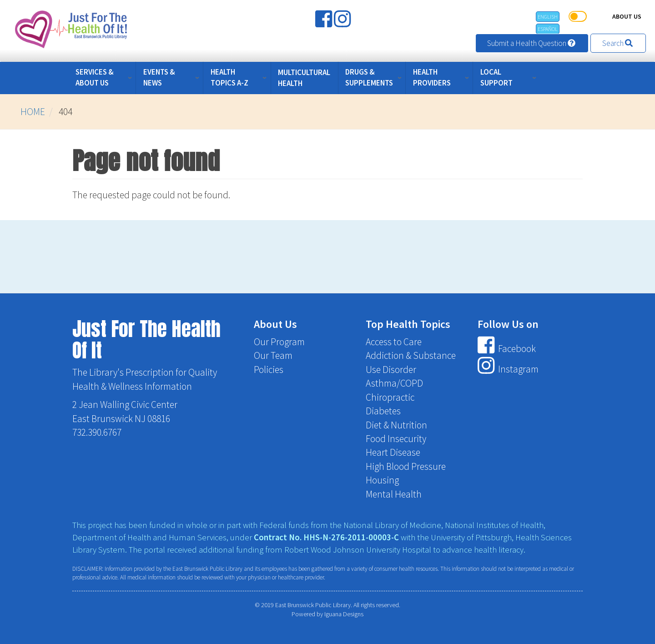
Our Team (273, 355)
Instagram (508, 370)
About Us (627, 16)
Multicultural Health (304, 78)
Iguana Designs (344, 614)
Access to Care (394, 342)
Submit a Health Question (532, 43)
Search (618, 43)
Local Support (496, 77)
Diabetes (383, 411)
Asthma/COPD (394, 383)
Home (33, 112)
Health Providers (432, 77)
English (548, 17)
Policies (269, 370)
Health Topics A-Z (229, 77)
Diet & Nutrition (396, 425)
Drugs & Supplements (369, 77)
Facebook (507, 349)
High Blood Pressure (406, 466)
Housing (382, 480)
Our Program (279, 342)
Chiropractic (390, 397)
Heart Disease (393, 452)
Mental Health (394, 494)
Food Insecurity (396, 439)
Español (548, 29)
